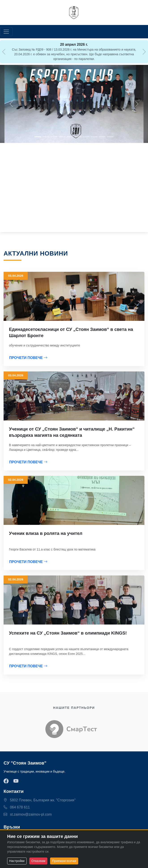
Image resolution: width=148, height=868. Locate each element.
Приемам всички (64, 861)
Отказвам (38, 861)
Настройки (17, 861)
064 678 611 (17, 807)
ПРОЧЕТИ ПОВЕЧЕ (28, 358)
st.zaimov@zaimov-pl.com (28, 814)
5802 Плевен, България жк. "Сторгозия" (40, 800)
